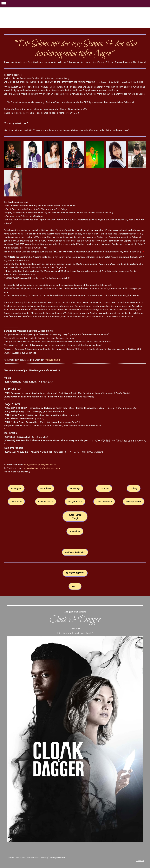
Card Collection (104, 502)
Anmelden (140, 861)
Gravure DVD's (46, 502)
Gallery (134, 488)
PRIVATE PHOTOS (75, 573)
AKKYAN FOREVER (75, 552)
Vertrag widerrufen (58, 857)
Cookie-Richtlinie (33, 857)
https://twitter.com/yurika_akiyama (42, 468)
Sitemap (44, 857)
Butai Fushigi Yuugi (75, 516)
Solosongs (75, 488)
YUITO (75, 586)
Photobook (46, 488)
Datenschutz (20, 857)
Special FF (75, 531)
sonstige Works (134, 502)
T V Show (104, 488)
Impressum (10, 857)
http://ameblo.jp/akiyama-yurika (40, 465)
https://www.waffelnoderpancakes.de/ (75, 633)
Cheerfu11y (16, 502)
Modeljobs (16, 488)
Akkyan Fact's (75, 502)
